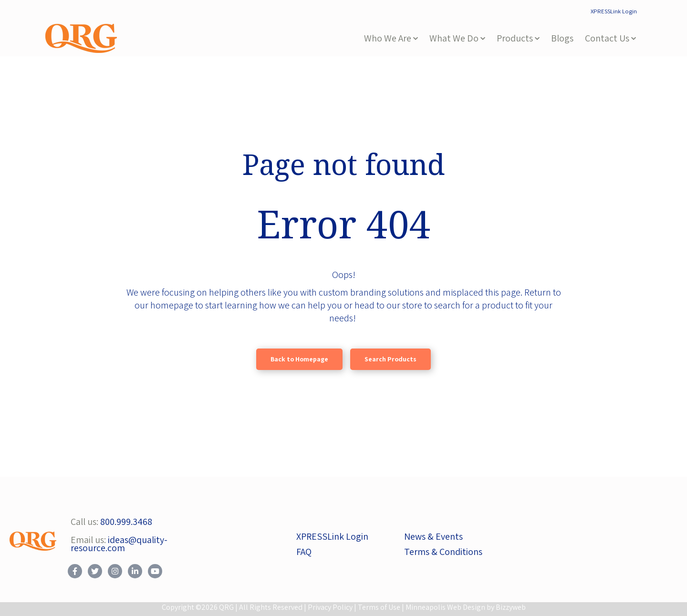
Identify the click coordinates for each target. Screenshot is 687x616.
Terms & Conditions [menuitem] (443, 552)
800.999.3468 (126, 522)
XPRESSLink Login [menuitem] (614, 11)
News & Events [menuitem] (433, 536)
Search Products (390, 359)
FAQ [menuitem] (304, 552)
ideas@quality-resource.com (119, 544)
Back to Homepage (299, 359)
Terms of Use (379, 607)
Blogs (562, 38)
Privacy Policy (330, 607)
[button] (391, 38)
